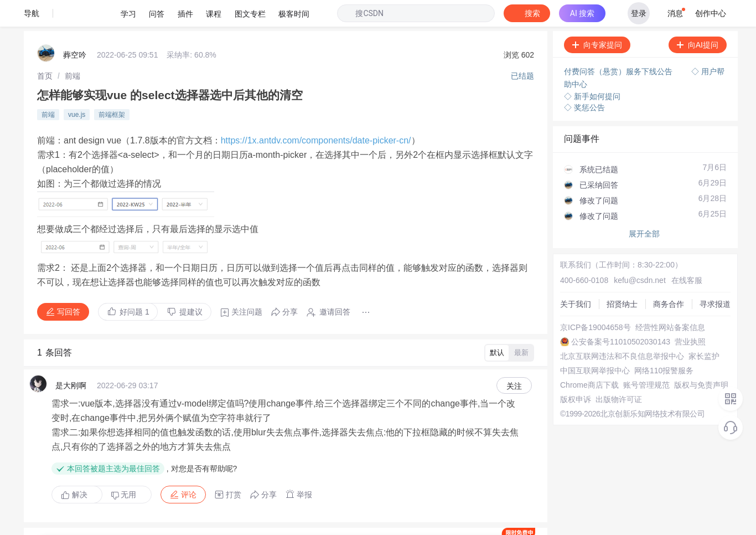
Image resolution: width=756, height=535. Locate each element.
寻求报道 (565, 278)
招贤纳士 (565, 258)
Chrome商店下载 (578, 368)
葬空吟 (75, 28)
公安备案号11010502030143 (599, 308)
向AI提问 (694, 18)
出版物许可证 (572, 408)
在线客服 (665, 238)
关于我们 (565, 248)
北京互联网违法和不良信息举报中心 (611, 328)
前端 (73, 47)
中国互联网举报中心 (584, 348)
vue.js (77, 83)
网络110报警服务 (579, 358)
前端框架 (112, 83)
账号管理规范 (572, 378)
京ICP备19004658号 (584, 288)
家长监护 (565, 338)
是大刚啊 (71, 329)
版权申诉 (565, 398)
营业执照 (565, 318)
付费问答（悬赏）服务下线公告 (615, 44)
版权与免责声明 (576, 388)
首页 (45, 47)
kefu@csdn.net (623, 238)
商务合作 (565, 268)
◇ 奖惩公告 (581, 78)
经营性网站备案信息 (584, 298)
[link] (45, 47)
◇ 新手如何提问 (588, 66)
